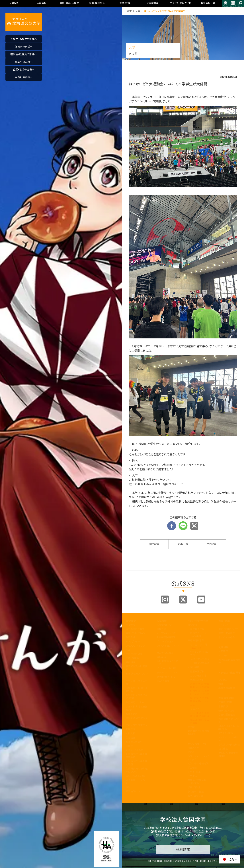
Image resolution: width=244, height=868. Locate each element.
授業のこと (193, 748)
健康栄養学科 (197, 671)
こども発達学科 (198, 676)
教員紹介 (130, 662)
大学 (138, 11)
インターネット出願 (166, 668)
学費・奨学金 (194, 787)
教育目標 (130, 637)
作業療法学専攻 (201, 663)
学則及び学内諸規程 (136, 725)
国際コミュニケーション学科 (200, 635)
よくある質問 (163, 681)
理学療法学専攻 (201, 659)
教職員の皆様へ (134, 742)
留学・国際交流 (195, 796)
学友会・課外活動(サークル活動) (199, 782)
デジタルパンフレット (167, 672)
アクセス (225, 4)
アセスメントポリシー (136, 646)
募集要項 (161, 629)
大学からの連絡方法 (198, 763)
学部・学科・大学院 (198, 621)
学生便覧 (192, 768)
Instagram (165, 600)
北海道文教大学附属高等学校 (137, 756)
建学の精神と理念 (135, 629)
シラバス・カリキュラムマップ (199, 758)
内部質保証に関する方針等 (137, 689)
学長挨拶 (130, 625)
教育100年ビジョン (135, 633)
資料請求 (161, 657)
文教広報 (130, 733)
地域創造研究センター (137, 719)
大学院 (191, 727)
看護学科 (200, 646)
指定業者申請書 (227, 688)
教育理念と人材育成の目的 (199, 732)
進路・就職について (228, 629)
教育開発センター (135, 702)
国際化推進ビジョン (136, 776)
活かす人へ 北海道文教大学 (24, 22)
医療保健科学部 (196, 640)
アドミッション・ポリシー (229, 739)
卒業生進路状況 (227, 633)
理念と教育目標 (226, 710)
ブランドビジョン (165, 641)
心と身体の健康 (196, 791)
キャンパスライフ (197, 744)
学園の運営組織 (134, 654)
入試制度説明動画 (166, 637)
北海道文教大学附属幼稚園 (137, 763)
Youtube (201, 600)
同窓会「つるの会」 (135, 750)
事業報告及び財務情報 (137, 668)
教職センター (132, 714)
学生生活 (192, 776)
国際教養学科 (197, 629)
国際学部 (192, 625)
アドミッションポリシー (168, 647)
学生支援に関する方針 (137, 682)
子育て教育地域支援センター (137, 708)
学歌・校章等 (132, 658)
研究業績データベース (137, 781)
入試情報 (162, 621)
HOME (129, 11)
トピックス (223, 625)
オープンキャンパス (166, 633)
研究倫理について (135, 791)
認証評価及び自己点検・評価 (137, 697)
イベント (223, 655)
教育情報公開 (226, 698)
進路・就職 (224, 621)
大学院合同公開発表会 (229, 661)
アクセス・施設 (226, 733)
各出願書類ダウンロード (168, 663)
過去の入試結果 (165, 653)
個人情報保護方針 (167, 835)
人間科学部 (193, 667)
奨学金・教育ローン (166, 677)
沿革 (128, 650)
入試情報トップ (164, 625)
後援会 (129, 746)
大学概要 (131, 621)
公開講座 (130, 737)
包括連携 (130, 729)
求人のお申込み (227, 637)
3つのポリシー (133, 641)
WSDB (191, 752)
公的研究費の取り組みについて (137, 770)
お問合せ (233, 4)
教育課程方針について (137, 675)
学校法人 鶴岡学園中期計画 (229, 754)
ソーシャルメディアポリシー (194, 835)
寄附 (128, 787)
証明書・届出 (194, 772)
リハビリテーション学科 (200, 653)
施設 (221, 684)
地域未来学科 (197, 680)
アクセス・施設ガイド (229, 674)
